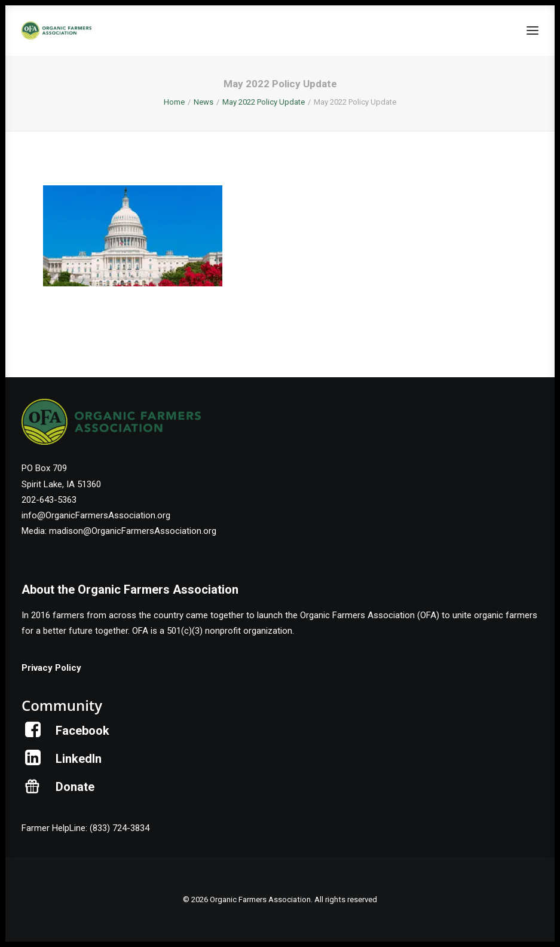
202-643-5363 (49, 500)
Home (174, 102)
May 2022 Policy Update (264, 102)
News (204, 102)
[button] (533, 30)
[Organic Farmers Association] (56, 30)
